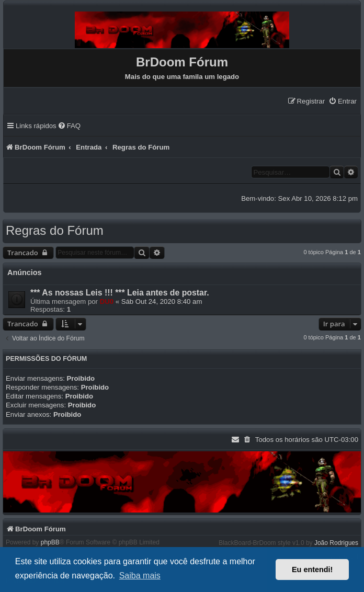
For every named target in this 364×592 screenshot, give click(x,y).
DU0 (107, 301)
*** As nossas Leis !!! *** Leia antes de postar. (120, 293)
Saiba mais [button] (140, 576)
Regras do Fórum (55, 230)
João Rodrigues (336, 543)
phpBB (50, 542)
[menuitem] (343, 101)
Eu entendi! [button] (312, 570)
